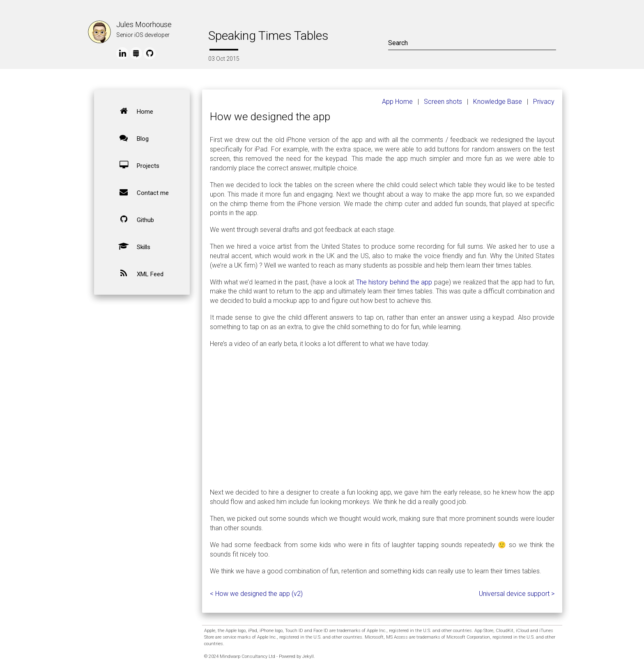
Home (133, 111)
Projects (136, 165)
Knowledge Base (498, 102)
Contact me (140, 192)
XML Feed (138, 273)
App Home (397, 102)
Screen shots (443, 102)
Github (133, 219)
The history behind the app (394, 282)
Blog (130, 138)
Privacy (544, 102)
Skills (131, 246)
